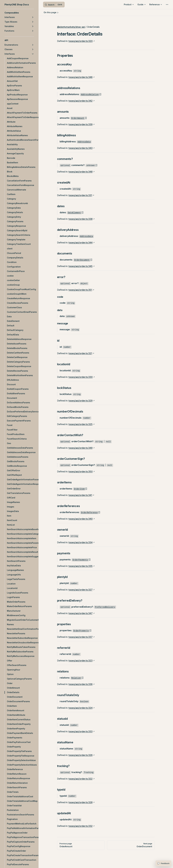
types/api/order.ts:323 (81, 661)
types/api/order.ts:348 (81, 172)
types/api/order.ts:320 (81, 41)
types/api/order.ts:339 (81, 124)
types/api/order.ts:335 (81, 566)
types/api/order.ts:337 (81, 637)
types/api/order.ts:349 (81, 448)
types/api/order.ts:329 (81, 401)
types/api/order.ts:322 (81, 779)
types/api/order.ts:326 (81, 755)
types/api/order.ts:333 (81, 731)
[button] (19, 13)
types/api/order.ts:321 (80, 353)
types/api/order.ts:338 (81, 219)
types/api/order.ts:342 (81, 101)
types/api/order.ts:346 (81, 77)
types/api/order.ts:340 (81, 519)
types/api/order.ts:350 (81, 471)
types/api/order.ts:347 (81, 613)
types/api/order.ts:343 (81, 148)
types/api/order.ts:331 (80, 195)
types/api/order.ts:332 (81, 826)
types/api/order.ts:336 (81, 684)
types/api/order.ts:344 (81, 243)
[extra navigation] (167, 5)
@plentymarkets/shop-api (71, 27)
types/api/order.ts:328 (81, 802)
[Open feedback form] (163, 863)
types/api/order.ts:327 (81, 590)
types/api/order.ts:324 (81, 708)
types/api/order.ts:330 (81, 377)
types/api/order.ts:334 (81, 542)
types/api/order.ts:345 (81, 266)
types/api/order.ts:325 (81, 424)
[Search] (54, 5)
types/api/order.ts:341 (80, 495)
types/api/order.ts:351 (80, 290)
